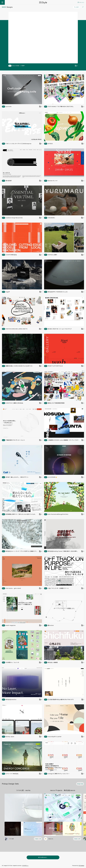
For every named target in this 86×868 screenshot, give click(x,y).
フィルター (77, 7)
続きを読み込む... (43, 857)
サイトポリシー (25, 866)
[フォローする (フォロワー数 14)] (38, 839)
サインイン (81, 2)
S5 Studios (81, 866)
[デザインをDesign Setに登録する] (76, 66)
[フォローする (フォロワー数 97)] (77, 839)
